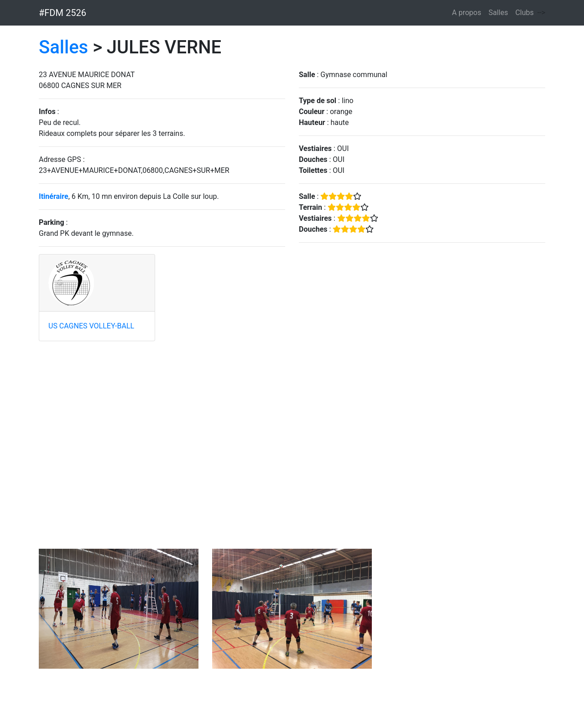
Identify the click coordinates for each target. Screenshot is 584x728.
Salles (498, 13)
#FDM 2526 (63, 13)
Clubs (524, 13)
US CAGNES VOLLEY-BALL (91, 326)
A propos (467, 13)
